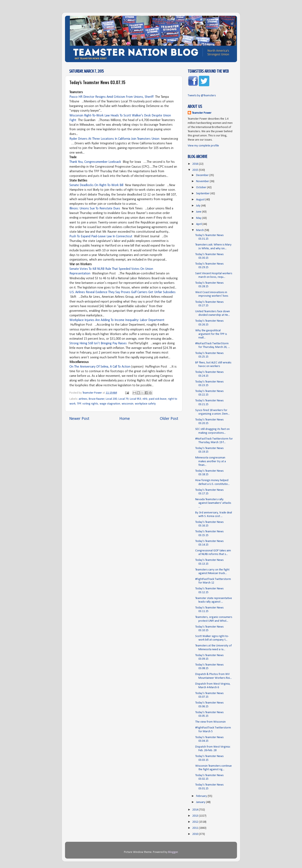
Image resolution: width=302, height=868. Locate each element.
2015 (196, 170)
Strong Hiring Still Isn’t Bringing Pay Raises (98, 343)
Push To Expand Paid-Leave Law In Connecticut (101, 236)
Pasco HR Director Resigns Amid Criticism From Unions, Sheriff (111, 97)
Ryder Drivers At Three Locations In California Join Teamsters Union (114, 139)
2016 (196, 164)
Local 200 (111, 399)
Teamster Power (202, 113)
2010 (196, 834)
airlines (83, 399)
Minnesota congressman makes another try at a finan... (211, 461)
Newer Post (79, 419)
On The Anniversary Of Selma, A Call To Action (100, 367)
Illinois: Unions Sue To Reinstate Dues (95, 209)
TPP (79, 404)
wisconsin (128, 404)
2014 (196, 810)
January (201, 802)
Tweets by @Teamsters (202, 96)
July (199, 206)
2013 (196, 816)
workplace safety (145, 404)
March (200, 230)
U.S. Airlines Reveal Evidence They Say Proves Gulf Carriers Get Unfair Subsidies (122, 292)
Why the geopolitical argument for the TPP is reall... (211, 334)
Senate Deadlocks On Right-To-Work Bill (96, 185)
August (201, 200)
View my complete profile (203, 146)
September (203, 194)
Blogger (173, 852)
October (202, 187)
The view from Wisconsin (210, 722)
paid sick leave (158, 399)
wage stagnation (110, 404)
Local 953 (135, 399)
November (203, 181)
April (199, 224)
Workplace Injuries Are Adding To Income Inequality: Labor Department (117, 320)
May (199, 218)
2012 (196, 822)
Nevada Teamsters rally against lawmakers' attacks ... (213, 503)
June (199, 212)
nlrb (145, 399)
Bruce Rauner (97, 399)
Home (125, 419)
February (202, 796)
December (203, 175)
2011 (196, 828)
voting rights (90, 404)
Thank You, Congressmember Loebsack (95, 162)
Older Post (169, 419)
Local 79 (123, 399)
